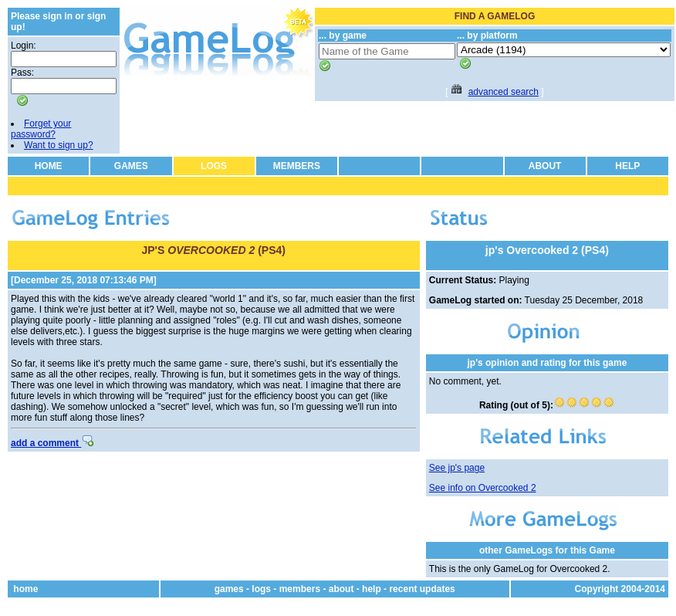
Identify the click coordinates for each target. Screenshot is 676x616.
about (341, 589)
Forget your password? (41, 129)
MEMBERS (297, 166)
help (372, 589)
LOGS (214, 166)
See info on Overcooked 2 (483, 488)
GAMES (131, 166)
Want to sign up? (59, 145)
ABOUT (545, 166)
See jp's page (457, 468)
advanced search (504, 92)
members (300, 589)
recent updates (422, 589)
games (229, 589)
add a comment (52, 443)
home (25, 589)
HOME (49, 166)
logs (261, 589)
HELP (627, 166)
